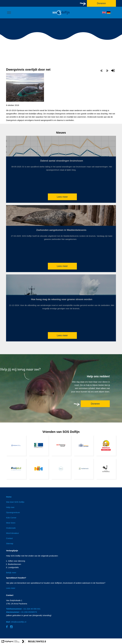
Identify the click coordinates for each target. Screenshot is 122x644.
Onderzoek (11, 528)
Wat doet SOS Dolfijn (15, 502)
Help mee (10, 507)
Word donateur (12, 533)
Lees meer (62, 197)
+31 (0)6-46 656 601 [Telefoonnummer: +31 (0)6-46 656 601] (23, 609)
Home (9, 497)
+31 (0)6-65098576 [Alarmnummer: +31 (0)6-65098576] (21, 612)
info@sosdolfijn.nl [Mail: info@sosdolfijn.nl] (16, 622)
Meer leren (11, 523)
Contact (9, 538)
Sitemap (10, 543)
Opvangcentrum (13, 512)
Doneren (95, 404)
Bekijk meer (11, 573)
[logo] (61, 15)
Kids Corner (11, 518)
